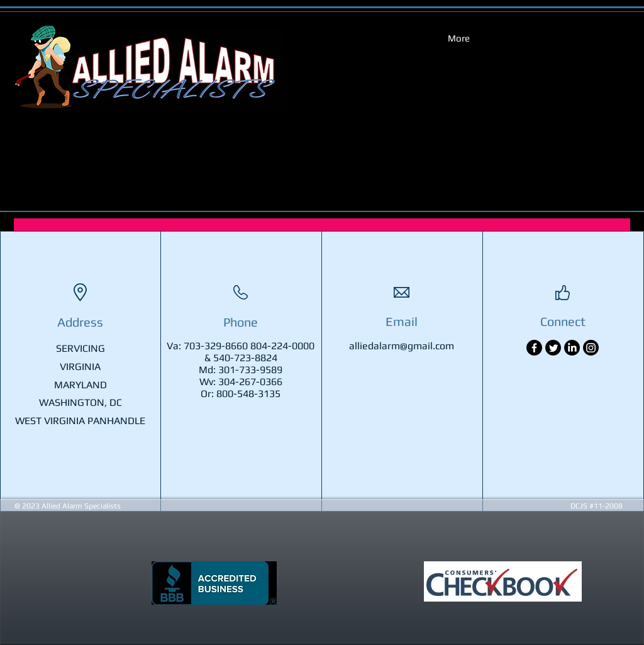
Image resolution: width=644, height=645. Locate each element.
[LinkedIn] (572, 348)
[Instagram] (591, 348)
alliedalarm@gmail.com (402, 346)
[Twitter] (553, 348)
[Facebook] (534, 348)
